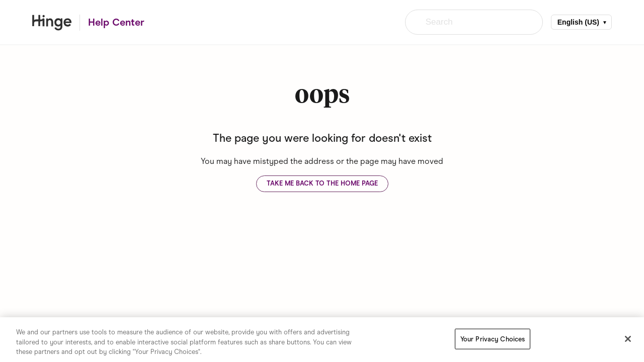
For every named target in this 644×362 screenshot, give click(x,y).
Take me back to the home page (322, 183)
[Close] (628, 339)
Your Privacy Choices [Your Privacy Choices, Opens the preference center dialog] (493, 339)
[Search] (474, 22)
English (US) (578, 22)
